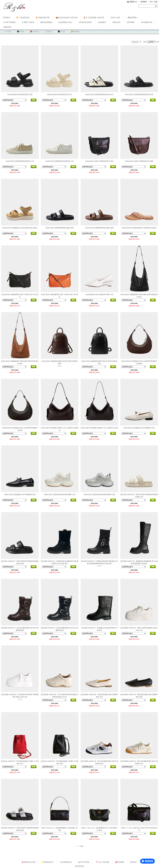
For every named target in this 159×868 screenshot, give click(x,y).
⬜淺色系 (48, 31)
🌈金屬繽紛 (75, 31)
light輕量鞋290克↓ (65, 22)
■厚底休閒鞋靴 (46, 22)
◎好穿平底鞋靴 (9, 22)
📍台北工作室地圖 (102, 862)
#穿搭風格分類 (146, 22)
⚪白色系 (7, 31)
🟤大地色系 (34, 31)
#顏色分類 (116, 22)
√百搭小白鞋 (115, 17)
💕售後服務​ (120, 862)
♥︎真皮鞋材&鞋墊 (85, 22)
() (132, 2)
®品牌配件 (102, 22)
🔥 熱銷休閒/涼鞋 (43, 17)
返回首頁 (133, 862)
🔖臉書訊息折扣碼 (29, 862)
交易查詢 (143, 2)
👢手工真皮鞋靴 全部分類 (94, 17)
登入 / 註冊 (154, 2)
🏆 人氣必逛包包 (23, 17)
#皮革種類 (131, 22)
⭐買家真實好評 (48, 862)
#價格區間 (7, 27)
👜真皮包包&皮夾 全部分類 (67, 17)
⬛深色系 (61, 31)
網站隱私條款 (79, 866)
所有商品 (7, 17)
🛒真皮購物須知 (66, 862)
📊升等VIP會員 (84, 862)
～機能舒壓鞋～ (132, 17)
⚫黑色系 (21, 31)
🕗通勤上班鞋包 (28, 22)
